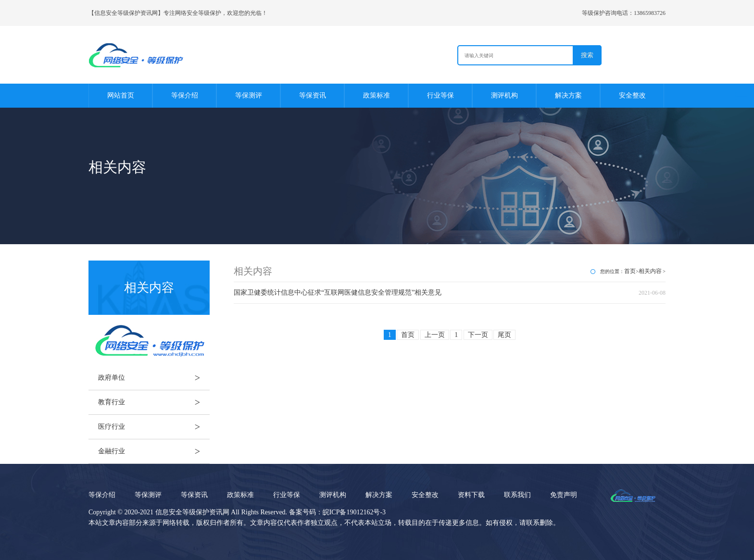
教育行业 (154, 402)
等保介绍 (185, 95)
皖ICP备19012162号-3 (354, 512)
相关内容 (650, 271)
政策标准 (377, 95)
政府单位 (154, 378)
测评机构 (504, 95)
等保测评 (249, 95)
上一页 (435, 335)
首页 (630, 271)
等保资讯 (313, 95)
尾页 (504, 335)
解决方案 (568, 95)
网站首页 (121, 95)
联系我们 (517, 495)
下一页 (478, 335)
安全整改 (632, 95)
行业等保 (440, 95)
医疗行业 (154, 427)
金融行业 (154, 451)
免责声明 (564, 495)
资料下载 (471, 495)
